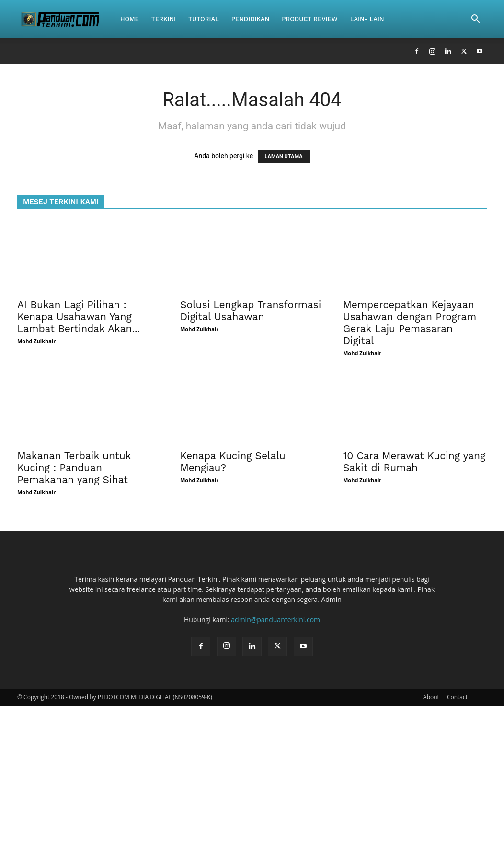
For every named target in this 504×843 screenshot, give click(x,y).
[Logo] (66, 19)
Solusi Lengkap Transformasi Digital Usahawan (251, 311)
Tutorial (204, 19)
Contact (457, 697)
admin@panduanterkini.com (275, 619)
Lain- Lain (367, 19)
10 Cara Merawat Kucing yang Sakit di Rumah (414, 462)
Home (130, 19)
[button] (475, 20)
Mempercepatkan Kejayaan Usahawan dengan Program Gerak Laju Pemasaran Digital (410, 323)
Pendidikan (250, 19)
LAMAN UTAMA (284, 156)
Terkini (164, 19)
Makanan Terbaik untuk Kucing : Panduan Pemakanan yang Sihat (74, 468)
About (431, 697)
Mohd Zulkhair (36, 341)
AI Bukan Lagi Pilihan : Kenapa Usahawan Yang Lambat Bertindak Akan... (79, 317)
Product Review (309, 19)
